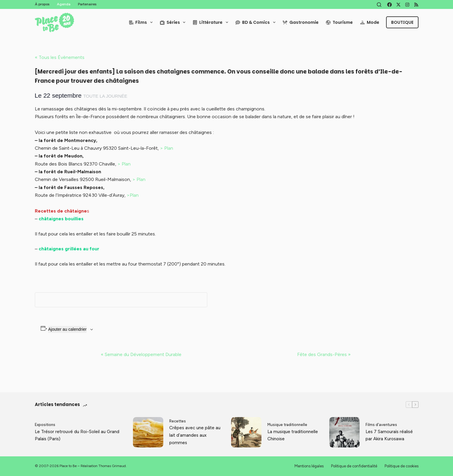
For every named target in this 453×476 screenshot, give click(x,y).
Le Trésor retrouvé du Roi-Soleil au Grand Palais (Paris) (77, 435)
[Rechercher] (379, 5)
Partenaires (87, 4)
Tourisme (339, 22)
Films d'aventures (381, 425)
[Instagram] (407, 5)
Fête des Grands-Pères (324, 354)
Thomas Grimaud (112, 466)
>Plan (133, 195)
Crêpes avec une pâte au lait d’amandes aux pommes (195, 435)
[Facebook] (389, 5)
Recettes (178, 421)
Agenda (64, 4)
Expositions (45, 425)
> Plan (167, 148)
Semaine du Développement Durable (141, 354)
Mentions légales (309, 466)
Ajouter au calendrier (67, 329)
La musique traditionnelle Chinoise (293, 435)
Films (142, 22)
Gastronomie (301, 22)
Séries (174, 22)
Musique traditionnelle (287, 425)
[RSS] (416, 5)
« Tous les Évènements (60, 57)
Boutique (402, 22)
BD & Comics (257, 22)
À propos (42, 4)
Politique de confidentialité (354, 466)
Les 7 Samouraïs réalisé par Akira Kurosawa (389, 435)
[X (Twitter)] (398, 5)
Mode (370, 22)
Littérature (212, 22)
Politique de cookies (402, 466)
